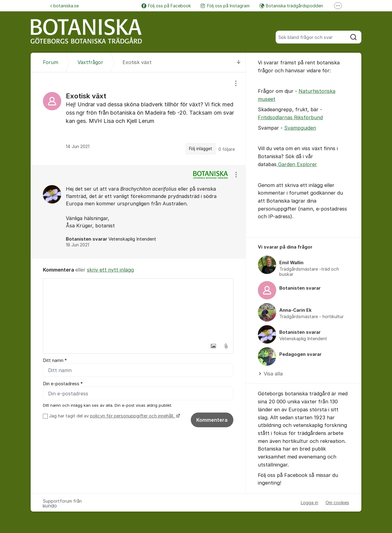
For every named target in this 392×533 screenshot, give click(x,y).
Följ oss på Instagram (225, 6)
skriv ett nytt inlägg (110, 270)
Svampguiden (300, 128)
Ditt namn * (55, 360)
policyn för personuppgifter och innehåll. (133, 416)
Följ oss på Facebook (166, 6)
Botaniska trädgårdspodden (291, 6)
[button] (213, 346)
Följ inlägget (201, 149)
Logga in (309, 503)
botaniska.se (64, 6)
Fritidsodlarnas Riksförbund (290, 117)
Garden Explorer (297, 164)
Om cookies (337, 503)
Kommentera (212, 420)
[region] (138, 119)
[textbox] (138, 309)
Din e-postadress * (63, 384)
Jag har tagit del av (114, 416)
